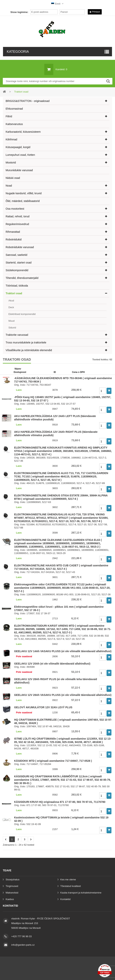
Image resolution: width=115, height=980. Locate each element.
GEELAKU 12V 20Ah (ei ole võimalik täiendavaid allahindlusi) (52, 664)
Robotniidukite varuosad (20, 247)
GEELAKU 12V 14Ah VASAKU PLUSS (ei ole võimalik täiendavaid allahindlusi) (63, 651)
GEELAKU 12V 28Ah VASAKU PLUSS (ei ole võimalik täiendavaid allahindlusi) (63, 695)
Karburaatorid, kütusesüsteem (23, 132)
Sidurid (12, 328)
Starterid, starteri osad (19, 263)
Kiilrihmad (11, 139)
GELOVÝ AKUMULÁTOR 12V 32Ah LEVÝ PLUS (43, 707)
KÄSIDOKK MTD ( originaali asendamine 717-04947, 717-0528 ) (53, 761)
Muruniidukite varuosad (19, 170)
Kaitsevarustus (14, 124)
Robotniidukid (14, 239)
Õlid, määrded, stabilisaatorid (23, 201)
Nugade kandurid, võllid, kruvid (24, 193)
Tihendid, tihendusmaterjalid (22, 278)
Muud (12, 321)
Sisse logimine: (19, 12)
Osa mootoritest (15, 209)
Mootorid (11, 163)
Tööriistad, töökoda (17, 286)
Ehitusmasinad (14, 109)
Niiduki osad (13, 178)
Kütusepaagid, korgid (18, 147)
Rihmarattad (13, 232)
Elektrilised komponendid (22, 314)
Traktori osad (14, 293)
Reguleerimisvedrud (17, 224)
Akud (11, 301)
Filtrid (9, 116)
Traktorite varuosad (17, 335)
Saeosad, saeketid (16, 255)
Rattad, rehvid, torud (18, 216)
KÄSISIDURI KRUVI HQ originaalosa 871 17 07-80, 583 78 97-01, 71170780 (60, 802)
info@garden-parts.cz (23, 945)
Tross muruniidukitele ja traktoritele (26, 342)
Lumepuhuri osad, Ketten (20, 155)
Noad (9, 186)
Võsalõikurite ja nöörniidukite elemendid (29, 350)
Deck (11, 307)
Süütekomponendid (17, 270)
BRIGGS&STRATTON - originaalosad (28, 101)
